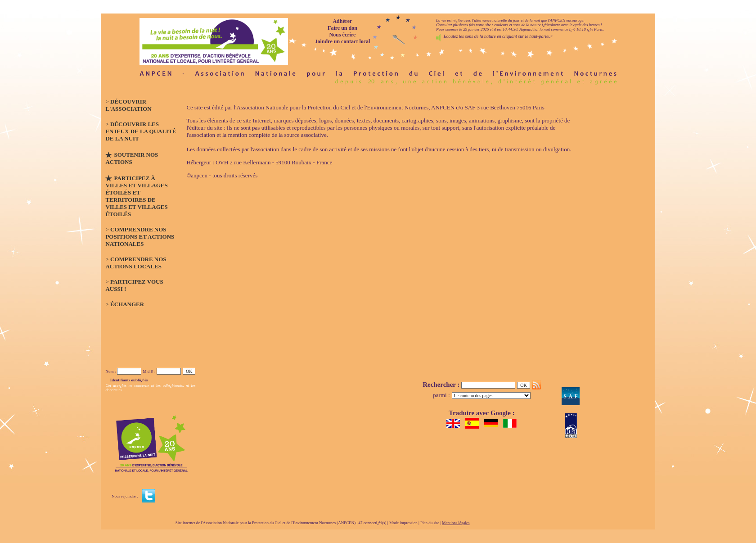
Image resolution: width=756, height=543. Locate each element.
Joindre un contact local (343, 41)
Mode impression (403, 523)
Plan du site (430, 523)
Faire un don (342, 28)
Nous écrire (343, 35)
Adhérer (342, 21)
